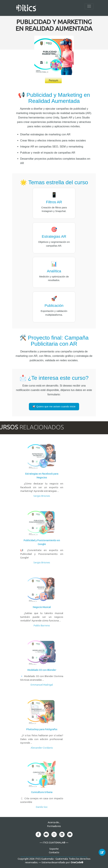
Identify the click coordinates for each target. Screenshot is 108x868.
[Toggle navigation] (89, 6)
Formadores (54, 826)
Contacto (54, 852)
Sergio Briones (42, 496)
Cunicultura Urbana (42, 792)
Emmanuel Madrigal (42, 685)
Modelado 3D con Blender (42, 670)
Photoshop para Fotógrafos (42, 729)
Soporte (54, 849)
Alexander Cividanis (42, 748)
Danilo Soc (42, 807)
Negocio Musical (42, 607)
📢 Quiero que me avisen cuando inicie (54, 406)
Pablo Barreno (42, 625)
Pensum (53, 80)
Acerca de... (54, 822)
